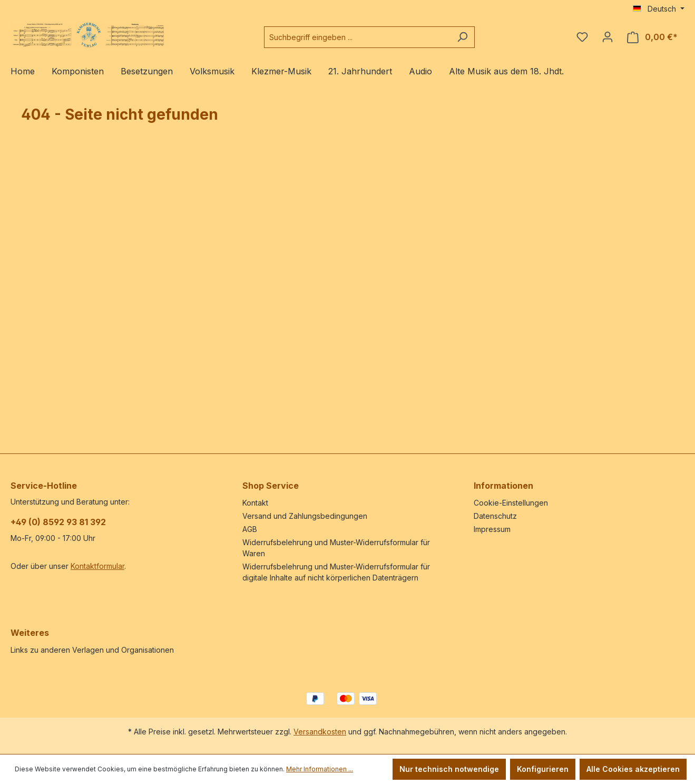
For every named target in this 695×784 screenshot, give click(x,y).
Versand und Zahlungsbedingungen (305, 516)
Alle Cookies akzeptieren (633, 769)
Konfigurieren (543, 769)
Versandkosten (320, 732)
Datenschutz (495, 516)
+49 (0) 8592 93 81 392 (58, 522)
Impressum (492, 529)
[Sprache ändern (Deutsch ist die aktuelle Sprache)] (659, 9)
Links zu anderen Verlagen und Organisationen (92, 650)
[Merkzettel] (582, 37)
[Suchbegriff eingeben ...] (357, 37)
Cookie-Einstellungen (511, 503)
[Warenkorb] (652, 37)
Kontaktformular (97, 566)
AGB (250, 529)
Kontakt (255, 503)
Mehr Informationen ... (320, 769)
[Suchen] (462, 37)
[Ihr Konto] (608, 37)
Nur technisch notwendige (449, 769)
